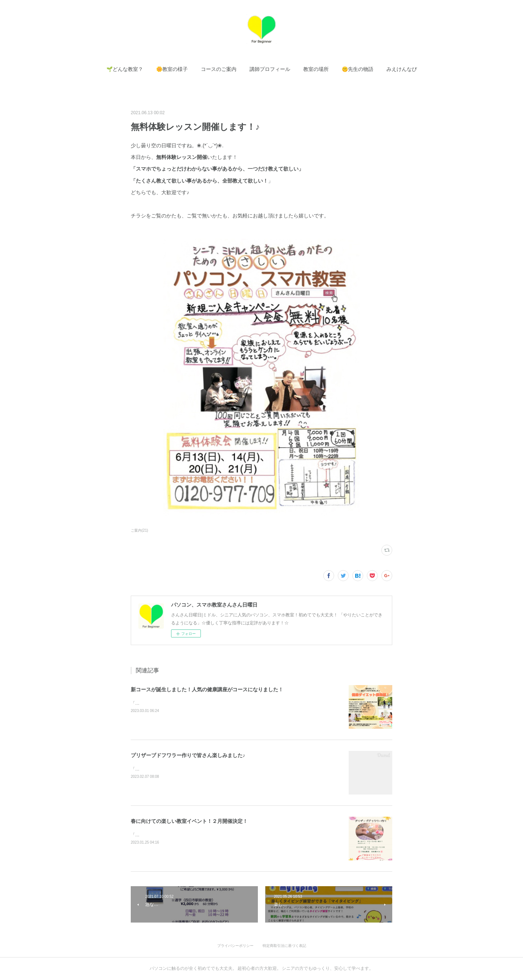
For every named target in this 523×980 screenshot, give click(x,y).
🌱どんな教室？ (125, 69)
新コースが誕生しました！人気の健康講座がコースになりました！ (207, 689)
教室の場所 (316, 69)
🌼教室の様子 (172, 69)
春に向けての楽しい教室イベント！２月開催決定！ (189, 821)
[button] (125, 69)
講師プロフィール (270, 69)
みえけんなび (402, 69)
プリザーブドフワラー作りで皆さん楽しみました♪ (188, 755)
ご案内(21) (139, 530)
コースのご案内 (219, 69)
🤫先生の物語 (358, 69)
